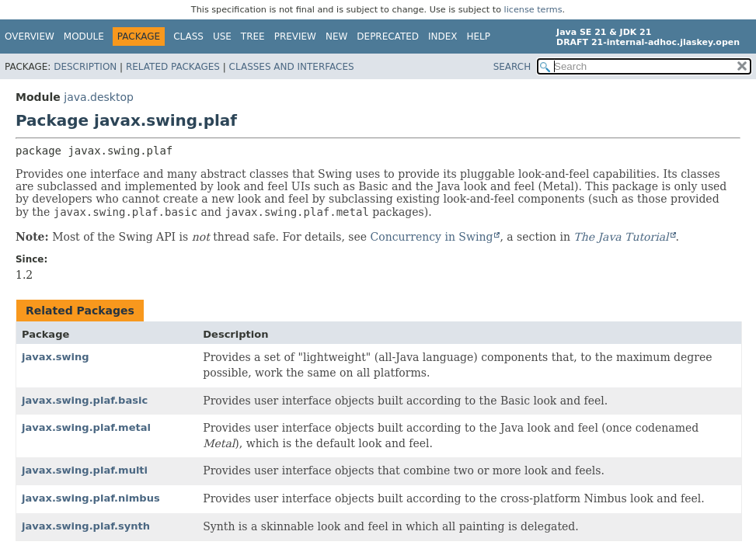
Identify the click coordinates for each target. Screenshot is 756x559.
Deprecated (388, 36)
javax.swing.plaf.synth (86, 526)
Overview (30, 36)
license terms (533, 10)
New (336, 36)
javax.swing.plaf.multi (85, 470)
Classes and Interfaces (292, 67)
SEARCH (512, 67)
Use (222, 36)
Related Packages (173, 67)
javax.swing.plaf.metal (86, 427)
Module (84, 36)
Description (85, 67)
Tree (253, 36)
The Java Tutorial (621, 237)
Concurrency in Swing (432, 237)
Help (479, 36)
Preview (295, 36)
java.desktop (99, 97)
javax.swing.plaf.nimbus (91, 498)
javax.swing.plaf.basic (85, 400)
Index (443, 36)
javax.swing (56, 357)
